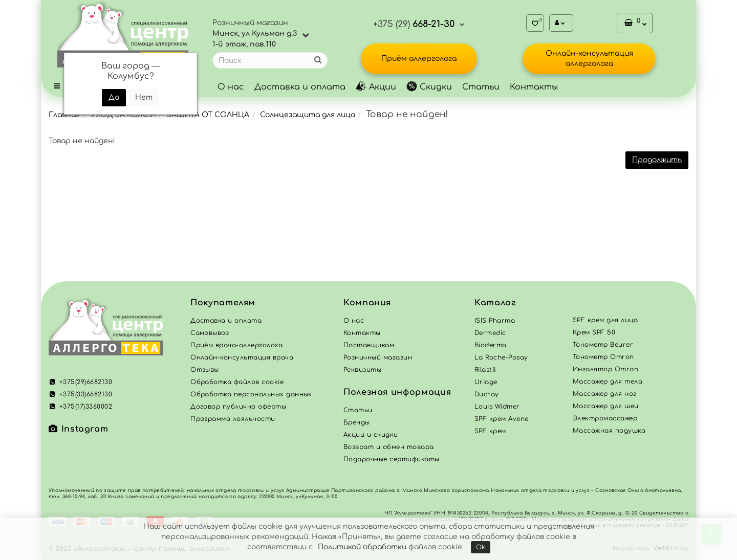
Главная (64, 115)
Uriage (486, 382)
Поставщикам (369, 345)
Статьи (481, 87)
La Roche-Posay (501, 357)
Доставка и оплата (300, 87)
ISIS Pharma (495, 321)
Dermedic (490, 333)
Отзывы (205, 370)
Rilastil (485, 370)
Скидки (429, 87)
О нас (231, 87)
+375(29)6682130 (80, 382)
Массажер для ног (605, 394)
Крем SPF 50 (594, 332)
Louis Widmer (497, 407)
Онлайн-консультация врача (242, 357)
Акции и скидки (371, 435)
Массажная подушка (609, 431)
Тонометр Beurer (603, 345)
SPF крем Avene (502, 419)
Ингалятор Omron (605, 369)
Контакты (534, 87)
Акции (376, 87)
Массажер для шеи (606, 406)
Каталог (495, 303)
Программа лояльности (233, 419)
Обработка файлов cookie (237, 382)
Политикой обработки (362, 547)
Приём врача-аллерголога (236, 345)
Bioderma (491, 345)
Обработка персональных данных (251, 394)
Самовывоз (210, 333)
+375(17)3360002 (80, 407)
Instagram (78, 429)
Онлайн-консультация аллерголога (589, 59)
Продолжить (657, 160)
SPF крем (490, 431)
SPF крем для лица (605, 320)
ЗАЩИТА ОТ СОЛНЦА (208, 115)
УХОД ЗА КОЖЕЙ (123, 115)
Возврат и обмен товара (389, 447)
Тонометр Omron (603, 357)
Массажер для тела (608, 382)
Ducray (487, 394)
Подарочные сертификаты (392, 459)
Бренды (357, 422)
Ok (481, 547)
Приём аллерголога (419, 59)
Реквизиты (362, 370)
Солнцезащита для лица (308, 115)
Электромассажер (605, 418)
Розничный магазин (378, 357)
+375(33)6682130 (80, 394)
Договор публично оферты (238, 407)
